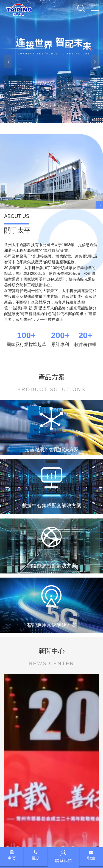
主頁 (12, 855)
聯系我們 (63, 856)
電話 (35, 855)
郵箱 (91, 856)
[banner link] (51, 62)
